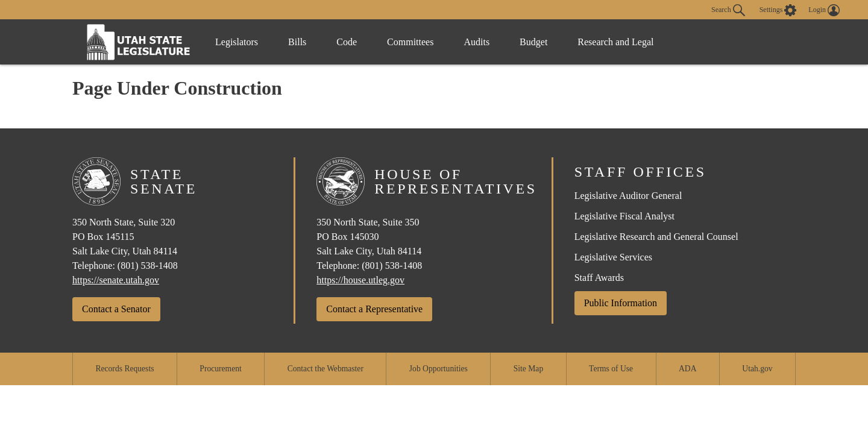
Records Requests (124, 369)
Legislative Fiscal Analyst (624, 216)
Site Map (528, 369)
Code (347, 42)
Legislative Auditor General (628, 196)
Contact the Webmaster (325, 369)
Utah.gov (757, 369)
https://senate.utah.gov (116, 280)
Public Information (621, 303)
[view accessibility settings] (778, 10)
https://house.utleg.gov (360, 280)
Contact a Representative (374, 309)
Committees (410, 42)
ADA (687, 369)
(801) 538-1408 (148, 266)
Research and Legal (615, 42)
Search (728, 10)
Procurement (220, 369)
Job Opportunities (439, 369)
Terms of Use (611, 369)
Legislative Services (613, 257)
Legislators (237, 42)
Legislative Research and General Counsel (656, 237)
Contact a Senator (116, 309)
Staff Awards (599, 278)
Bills (297, 42)
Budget (533, 42)
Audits (476, 42)
